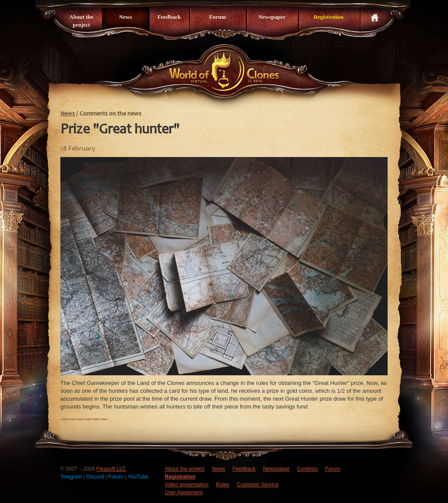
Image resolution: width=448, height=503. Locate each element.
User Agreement (184, 493)
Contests (307, 469)
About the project (81, 21)
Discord (96, 477)
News (126, 17)
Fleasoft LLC (111, 469)
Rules (223, 485)
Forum (217, 17)
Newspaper (272, 17)
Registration (329, 17)
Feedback (169, 17)
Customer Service (257, 485)
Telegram (72, 477)
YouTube (138, 477)
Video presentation (187, 485)
